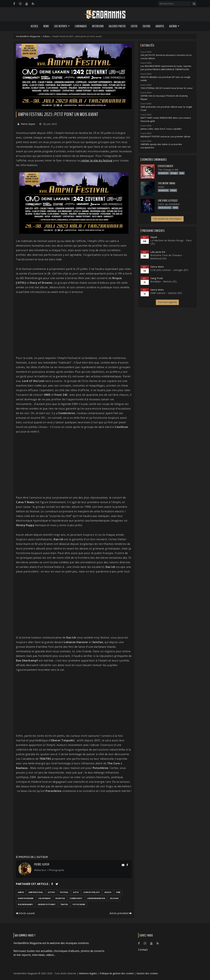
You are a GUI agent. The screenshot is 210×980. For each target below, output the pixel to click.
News (46, 26)
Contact (143, 950)
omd (118, 892)
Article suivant (25, 913)
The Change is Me (168, 170)
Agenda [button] (173, 26)
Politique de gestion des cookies (117, 973)
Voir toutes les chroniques (167, 219)
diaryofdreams (26, 898)
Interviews (98, 26)
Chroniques (81, 26)
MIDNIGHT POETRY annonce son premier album (166, 137)
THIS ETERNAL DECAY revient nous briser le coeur (167, 88)
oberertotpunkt (47, 904)
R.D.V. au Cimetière (169, 204)
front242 (60, 898)
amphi (21, 892)
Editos (134, 26)
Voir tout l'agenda (167, 302)
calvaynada (44, 898)
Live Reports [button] (61, 26)
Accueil (34, 26)
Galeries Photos (117, 26)
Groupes (160, 26)
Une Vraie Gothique (168, 201)
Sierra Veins (157, 267)
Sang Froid (157, 278)
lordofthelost (92, 892)
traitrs (64, 904)
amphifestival (36, 892)
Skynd (154, 237)
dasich (108, 892)
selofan (114, 898)
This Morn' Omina (167, 183)
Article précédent (121, 913)
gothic (51, 892)
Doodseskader (165, 166)
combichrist (76, 898)
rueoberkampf (25, 904)
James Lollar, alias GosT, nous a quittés (161, 129)
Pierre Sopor (28, 124)
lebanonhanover (96, 898)
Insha (161, 187)
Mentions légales (88, 973)
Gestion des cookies (147, 973)
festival (64, 892)
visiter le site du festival (97, 160)
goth (76, 892)
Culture (147, 26)
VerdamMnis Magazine (28, 36)
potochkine (79, 904)
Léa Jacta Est (158, 252)
